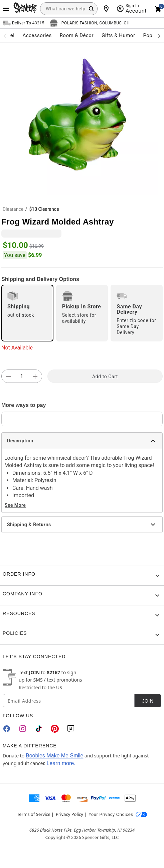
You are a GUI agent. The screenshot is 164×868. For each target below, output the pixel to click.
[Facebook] (7, 729)
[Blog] (71, 729)
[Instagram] (23, 729)
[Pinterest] (55, 729)
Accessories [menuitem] (37, 35)
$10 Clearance (44, 209)
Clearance (13, 209)
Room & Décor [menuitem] (77, 35)
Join (148, 701)
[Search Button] (91, 9)
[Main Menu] (6, 9)
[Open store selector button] (90, 23)
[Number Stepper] (22, 377)
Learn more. (61, 763)
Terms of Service (34, 814)
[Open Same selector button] (24, 23)
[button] (82, 119)
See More (15, 505)
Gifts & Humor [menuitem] (118, 35)
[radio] (27, 313)
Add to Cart (105, 377)
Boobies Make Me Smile (55, 756)
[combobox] (69, 9)
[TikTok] (39, 729)
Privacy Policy (69, 814)
